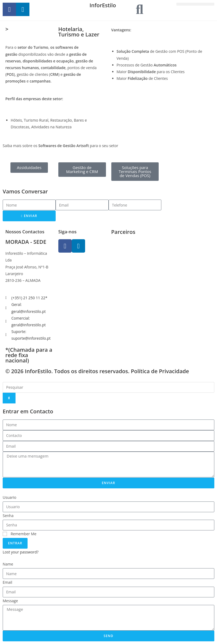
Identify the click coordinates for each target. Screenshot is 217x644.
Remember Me (20, 534)
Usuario (9, 497)
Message (10, 601)
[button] (195, 4)
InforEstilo (103, 5)
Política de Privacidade (160, 371)
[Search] (9, 398)
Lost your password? (21, 552)
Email (7, 582)
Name (8, 564)
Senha (8, 516)
